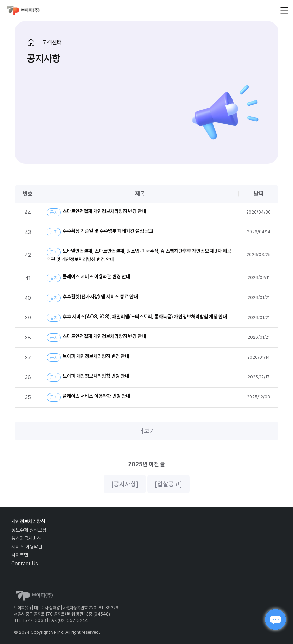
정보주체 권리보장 (29, 530)
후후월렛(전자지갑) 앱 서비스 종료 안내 (92, 298)
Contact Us (25, 564)
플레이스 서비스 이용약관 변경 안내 (88, 278)
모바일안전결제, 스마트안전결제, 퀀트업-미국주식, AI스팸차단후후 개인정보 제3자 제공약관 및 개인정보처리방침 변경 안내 (139, 255)
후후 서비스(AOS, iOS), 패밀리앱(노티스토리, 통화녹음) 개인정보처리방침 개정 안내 (137, 318)
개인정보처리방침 (28, 521)
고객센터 (52, 42)
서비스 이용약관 (27, 547)
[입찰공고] (168, 484)
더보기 (147, 431)
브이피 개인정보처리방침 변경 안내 (88, 358)
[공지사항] (125, 484)
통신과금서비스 (26, 538)
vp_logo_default (23, 11)
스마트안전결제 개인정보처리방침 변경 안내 (96, 213)
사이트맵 (20, 555)
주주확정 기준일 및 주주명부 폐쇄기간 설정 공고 (100, 232)
